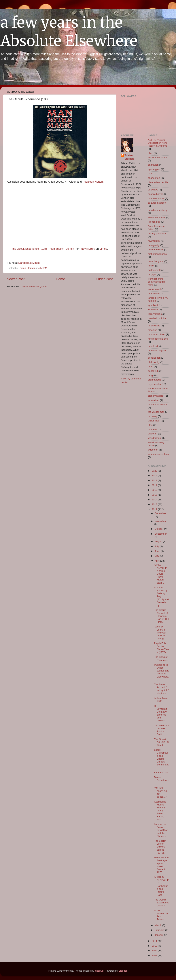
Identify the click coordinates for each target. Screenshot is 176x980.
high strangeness (157, 254)
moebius (153, 330)
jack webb (153, 293)
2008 (155, 955)
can (150, 174)
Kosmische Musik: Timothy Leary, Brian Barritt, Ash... (160, 811)
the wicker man (156, 412)
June (158, 551)
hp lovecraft (154, 270)
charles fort (154, 178)
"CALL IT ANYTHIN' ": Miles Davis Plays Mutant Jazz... (161, 574)
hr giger (152, 274)
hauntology (154, 241)
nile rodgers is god (158, 339)
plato (151, 367)
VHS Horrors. (161, 772)
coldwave (153, 190)
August (159, 541)
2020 (155, 471)
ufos (150, 425)
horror (151, 266)
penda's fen (154, 358)
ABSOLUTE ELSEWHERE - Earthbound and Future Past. (161, 886)
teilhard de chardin (158, 405)
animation (153, 165)
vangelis (152, 429)
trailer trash (154, 421)
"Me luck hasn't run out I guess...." (161, 792)
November (160, 521)
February (160, 930)
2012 (155, 509)
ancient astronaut (157, 157)
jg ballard (153, 305)
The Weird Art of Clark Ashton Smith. (162, 730)
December (160, 513)
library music (155, 314)
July (157, 546)
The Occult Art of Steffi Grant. (162, 742)
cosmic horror (155, 194)
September (161, 534)
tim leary (153, 416)
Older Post (104, 279)
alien (151, 153)
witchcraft (153, 450)
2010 (155, 946)
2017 (155, 485)
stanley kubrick (156, 396)
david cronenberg (157, 210)
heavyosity (154, 245)
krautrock (153, 310)
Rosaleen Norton (92, 182)
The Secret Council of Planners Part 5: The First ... (162, 616)
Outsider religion (157, 350)
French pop (154, 222)
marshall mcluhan (158, 318)
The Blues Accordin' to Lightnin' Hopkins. (161, 689)
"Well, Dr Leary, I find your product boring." (160, 633)
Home (60, 279)
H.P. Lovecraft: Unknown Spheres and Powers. (161, 713)
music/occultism (157, 334)
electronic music (157, 217)
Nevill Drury (88, 249)
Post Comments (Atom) (35, 286)
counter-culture (156, 198)
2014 (155, 500)
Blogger (123, 971)
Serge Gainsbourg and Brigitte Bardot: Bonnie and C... (162, 759)
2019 (155, 475)
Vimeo (103, 249)
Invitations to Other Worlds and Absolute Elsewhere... (162, 672)
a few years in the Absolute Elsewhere (69, 32)
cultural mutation (157, 203)
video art (153, 434)
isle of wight (154, 289)
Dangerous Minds (29, 263)
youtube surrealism (158, 454)
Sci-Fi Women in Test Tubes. (161, 915)
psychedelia (154, 384)
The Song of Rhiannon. (161, 658)
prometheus (154, 380)
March (158, 925)
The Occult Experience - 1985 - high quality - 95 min (43, 249)
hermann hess (156, 250)
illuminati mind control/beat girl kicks (156, 282)
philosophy (154, 362)
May (157, 556)
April (157, 561)
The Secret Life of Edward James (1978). (160, 847)
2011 (155, 941)
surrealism (154, 400)
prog (150, 375)
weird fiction (154, 438)
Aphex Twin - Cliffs (161, 700)
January (159, 935)
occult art (153, 346)
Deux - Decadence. (162, 780)
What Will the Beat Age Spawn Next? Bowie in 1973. (161, 865)
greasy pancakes (157, 233)
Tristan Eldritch (129, 157)
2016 (155, 490)
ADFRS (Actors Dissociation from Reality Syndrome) (158, 143)
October (159, 529)
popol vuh (153, 371)
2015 (155, 495)
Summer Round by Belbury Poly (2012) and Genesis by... (161, 596)
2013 (155, 504)
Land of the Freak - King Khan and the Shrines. (161, 830)
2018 (155, 480)
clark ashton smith (158, 182)
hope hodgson (156, 261)
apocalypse (154, 169)
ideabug (99, 971)
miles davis (154, 326)
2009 (155, 950)
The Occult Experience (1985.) (162, 903)
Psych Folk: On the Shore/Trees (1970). (162, 648)
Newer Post (16, 279)
